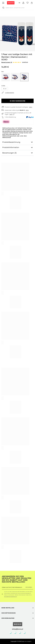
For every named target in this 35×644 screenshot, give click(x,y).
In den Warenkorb (17, 101)
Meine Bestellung (8, 608)
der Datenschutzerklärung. (11, 597)
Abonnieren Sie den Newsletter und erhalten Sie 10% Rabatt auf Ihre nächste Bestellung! (17, 579)
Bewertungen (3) (7, 62)
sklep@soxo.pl (18, 629)
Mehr (31, 107)
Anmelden (29, 587)
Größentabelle (10, 93)
